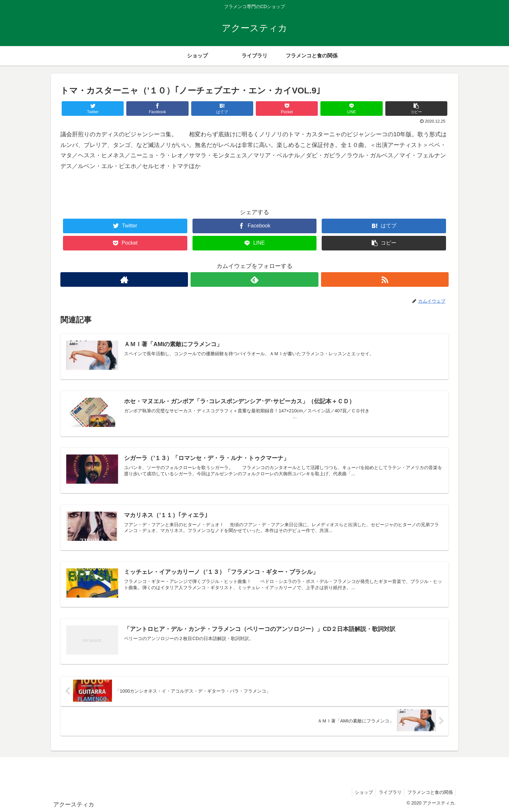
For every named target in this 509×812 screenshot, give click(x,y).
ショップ (361, 792)
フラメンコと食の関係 (429, 792)
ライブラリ (389, 792)
